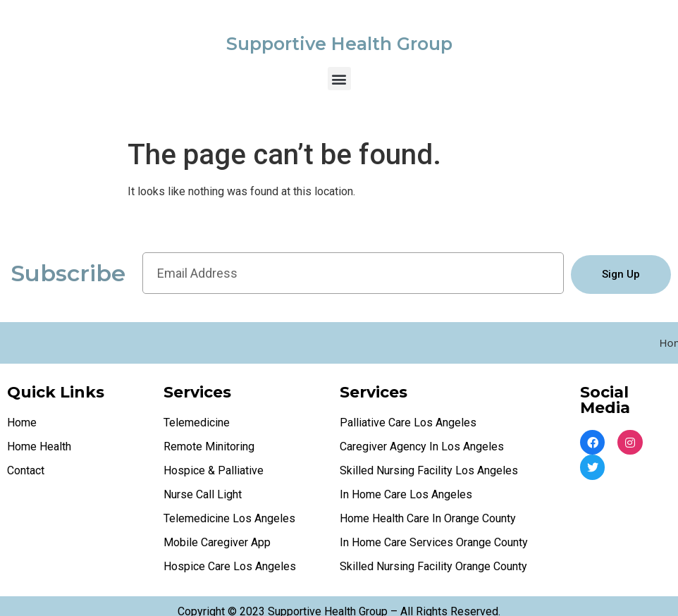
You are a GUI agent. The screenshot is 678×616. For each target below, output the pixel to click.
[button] (339, 79)
